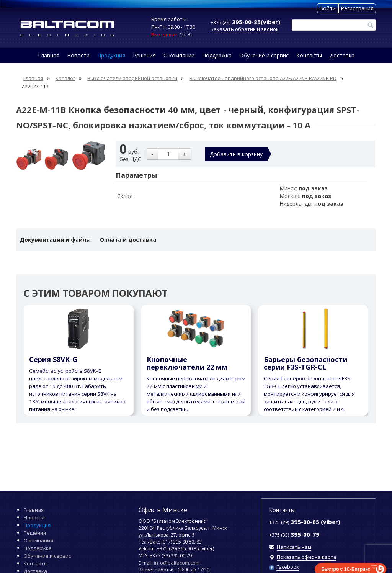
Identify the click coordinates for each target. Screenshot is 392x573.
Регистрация (357, 8)
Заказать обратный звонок (245, 29)
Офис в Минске (163, 510)
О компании (179, 55)
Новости (78, 55)
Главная (49, 55)
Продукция (111, 55)
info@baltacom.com (177, 563)
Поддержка (217, 55)
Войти (327, 8)
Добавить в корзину (236, 154)
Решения (144, 55)
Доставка (342, 55)
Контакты (309, 55)
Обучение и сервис (264, 55)
